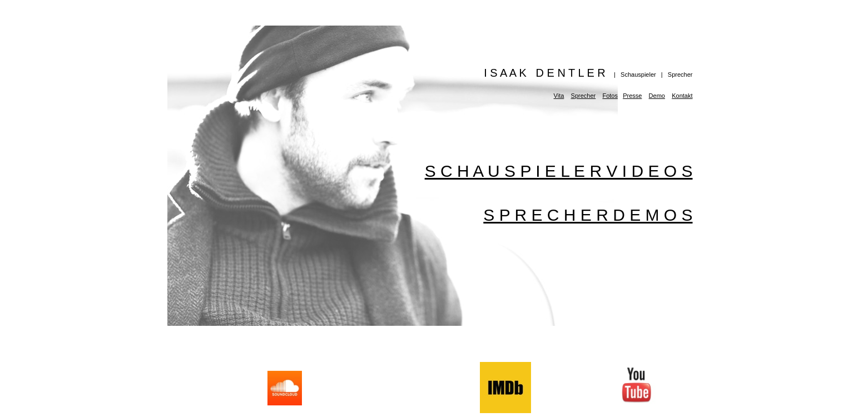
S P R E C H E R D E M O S (588, 215)
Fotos (610, 96)
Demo (657, 96)
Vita (559, 96)
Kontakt (682, 96)
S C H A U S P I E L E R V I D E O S (559, 171)
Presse (632, 96)
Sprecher (584, 96)
